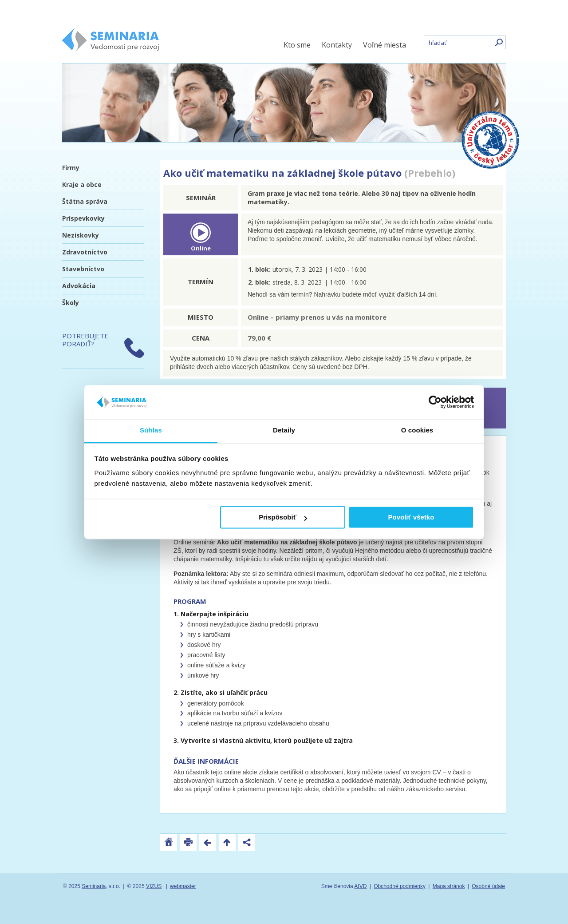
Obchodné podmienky (400, 886)
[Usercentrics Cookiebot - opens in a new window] (435, 402)
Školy (71, 303)
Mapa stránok (449, 886)
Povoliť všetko (411, 518)
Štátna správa (85, 201)
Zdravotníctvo (85, 252)
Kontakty (337, 45)
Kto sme (297, 45)
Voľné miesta (385, 45)
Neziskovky (81, 235)
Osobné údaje (488, 886)
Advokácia (79, 286)
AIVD (360, 886)
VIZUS (154, 886)
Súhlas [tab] (151, 430)
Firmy (71, 168)
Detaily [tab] (284, 430)
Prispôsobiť (283, 518)
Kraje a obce (82, 184)
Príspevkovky (83, 218)
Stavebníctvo (83, 269)
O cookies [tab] (417, 430)
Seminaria (94, 886)
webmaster (183, 886)
